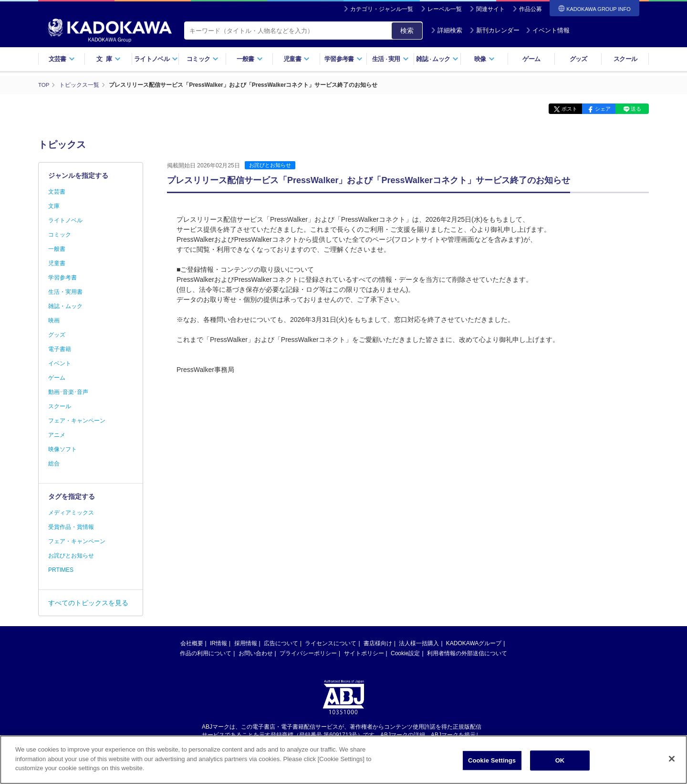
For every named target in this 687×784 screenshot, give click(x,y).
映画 (54, 320)
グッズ (578, 59)
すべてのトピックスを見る (88, 603)
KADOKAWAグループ (474, 643)
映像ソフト (62, 449)
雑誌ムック (437, 59)
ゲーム (531, 59)
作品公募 (531, 9)
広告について (281, 643)
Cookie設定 (405, 653)
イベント (60, 363)
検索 (407, 31)
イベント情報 (548, 30)
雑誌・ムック (65, 306)
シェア (598, 109)
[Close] (672, 764)
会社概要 (192, 643)
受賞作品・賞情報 (71, 527)
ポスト (561, 109)
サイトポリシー (364, 653)
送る (635, 109)
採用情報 (246, 643)
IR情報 (219, 643)
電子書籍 (60, 349)
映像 (484, 59)
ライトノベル (156, 59)
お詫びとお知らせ (270, 165)
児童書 (297, 59)
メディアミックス (71, 513)
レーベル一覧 (445, 9)
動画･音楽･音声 (68, 392)
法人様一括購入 (419, 643)
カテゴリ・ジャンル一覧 (382, 9)
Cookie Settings (492, 766)
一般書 (250, 59)
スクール (625, 59)
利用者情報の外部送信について (467, 653)
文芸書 (62, 59)
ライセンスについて (331, 643)
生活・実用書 (65, 292)
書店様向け (378, 643)
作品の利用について (206, 653)
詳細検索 (447, 30)
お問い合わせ (256, 653)
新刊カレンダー (494, 30)
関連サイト (490, 9)
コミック (203, 59)
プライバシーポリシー (308, 653)
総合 (54, 464)
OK (560, 766)
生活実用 (390, 59)
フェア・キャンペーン (77, 421)
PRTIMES (61, 570)
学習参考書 (343, 59)
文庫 (54, 206)
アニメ (57, 435)
